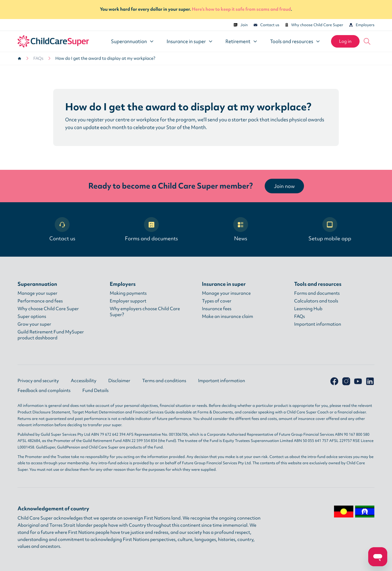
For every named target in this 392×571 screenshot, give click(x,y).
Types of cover (217, 301)
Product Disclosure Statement (44, 412)
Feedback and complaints (44, 390)
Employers (362, 25)
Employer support (128, 301)
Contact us (266, 25)
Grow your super (34, 324)
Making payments (128, 293)
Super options (32, 316)
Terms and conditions (164, 381)
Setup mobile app (330, 229)
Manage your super (37, 293)
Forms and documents (151, 229)
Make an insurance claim (228, 316)
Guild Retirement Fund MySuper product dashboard (51, 335)
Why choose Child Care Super (314, 25)
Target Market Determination (98, 412)
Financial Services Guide (154, 412)
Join (241, 25)
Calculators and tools (316, 301)
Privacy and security (38, 381)
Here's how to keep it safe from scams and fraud (241, 9)
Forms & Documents (215, 412)
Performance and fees (40, 301)
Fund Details (95, 390)
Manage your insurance (226, 293)
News (241, 229)
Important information (318, 324)
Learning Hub (308, 309)
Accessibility (84, 381)
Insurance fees (217, 309)
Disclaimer (119, 381)
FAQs (38, 58)
